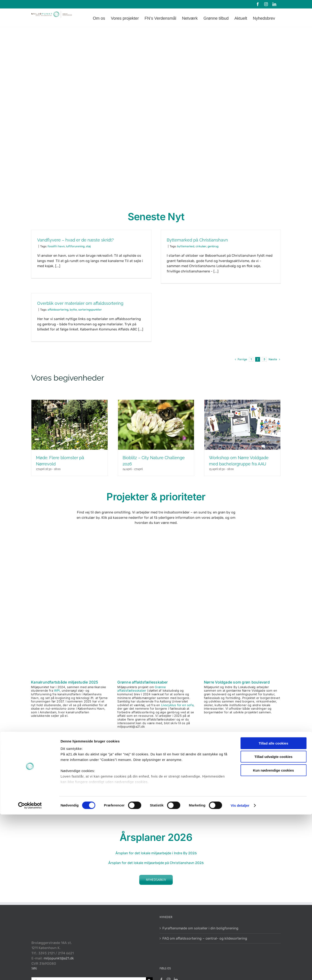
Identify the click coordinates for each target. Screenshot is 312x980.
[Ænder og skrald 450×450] (156, 635)
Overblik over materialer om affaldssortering (80, 303)
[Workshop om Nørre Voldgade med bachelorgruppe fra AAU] (242, 425)
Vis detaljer (240, 971)
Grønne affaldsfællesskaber (142, 682)
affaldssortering (58, 310)
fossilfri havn (56, 246)
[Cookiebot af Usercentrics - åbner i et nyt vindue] (30, 971)
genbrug (213, 246)
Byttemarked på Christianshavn (197, 240)
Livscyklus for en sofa (177, 705)
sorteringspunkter (90, 310)
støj (88, 246)
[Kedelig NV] (242, 635)
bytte (73, 310)
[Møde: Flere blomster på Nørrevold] (69, 425)
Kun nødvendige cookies (273, 936)
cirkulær (201, 246)
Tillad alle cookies (273, 909)
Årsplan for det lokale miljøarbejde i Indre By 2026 (156, 853)
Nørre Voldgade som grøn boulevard (237, 682)
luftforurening (75, 246)
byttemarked (186, 246)
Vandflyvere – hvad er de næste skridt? (76, 240)
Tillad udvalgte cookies (274, 922)
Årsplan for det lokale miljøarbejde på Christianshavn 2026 (156, 863)
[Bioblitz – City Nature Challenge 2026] (156, 425)
